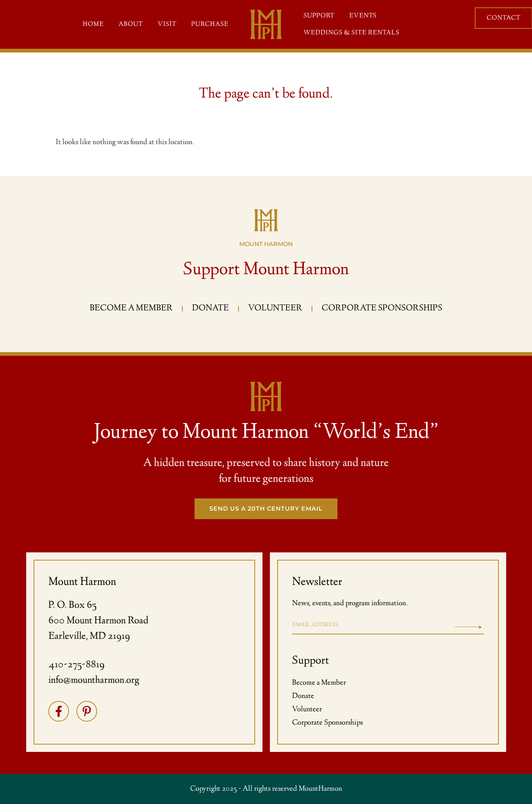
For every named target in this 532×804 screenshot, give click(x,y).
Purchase (210, 24)
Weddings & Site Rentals (351, 33)
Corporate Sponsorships (327, 723)
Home (93, 24)
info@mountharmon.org (94, 681)
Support (319, 16)
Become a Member (319, 683)
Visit (167, 24)
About (131, 24)
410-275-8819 (76, 665)
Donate (303, 696)
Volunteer (307, 710)
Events (363, 16)
